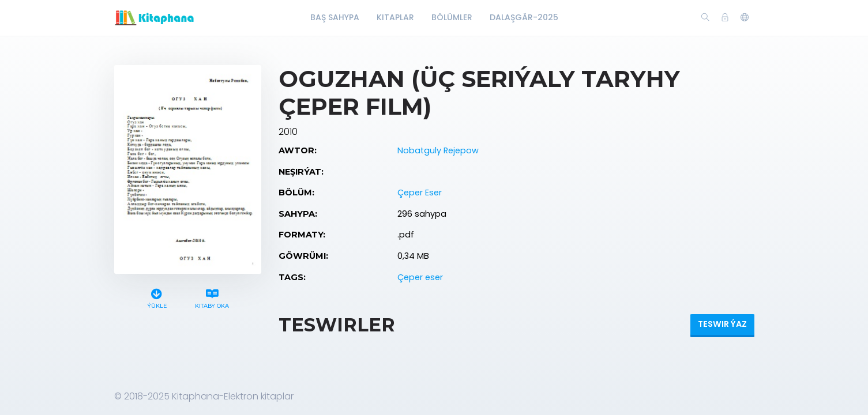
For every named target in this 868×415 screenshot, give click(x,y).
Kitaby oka (212, 297)
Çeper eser (420, 277)
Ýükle (157, 297)
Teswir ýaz (722, 324)
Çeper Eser (420, 193)
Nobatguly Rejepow (438, 150)
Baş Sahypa (335, 17)
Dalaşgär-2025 (524, 17)
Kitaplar (395, 17)
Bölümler (452, 17)
